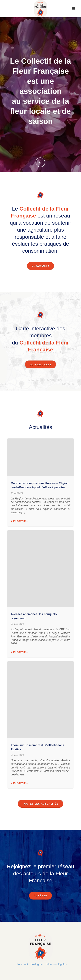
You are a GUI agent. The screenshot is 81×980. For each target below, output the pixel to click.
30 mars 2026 (17, 624)
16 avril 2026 (17, 493)
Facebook (23, 964)
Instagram (37, 964)
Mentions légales (57, 964)
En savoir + (19, 521)
